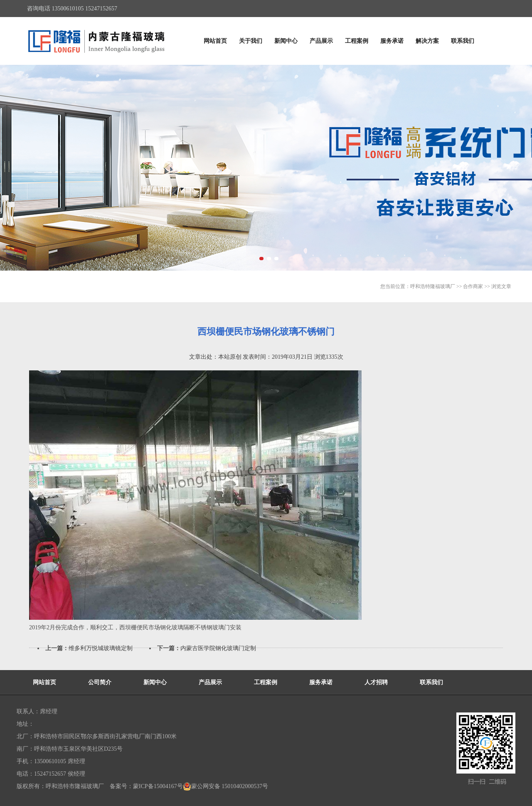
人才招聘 (376, 682)
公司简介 (100, 682)
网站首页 (215, 41)
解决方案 (427, 41)
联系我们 (463, 41)
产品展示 (321, 41)
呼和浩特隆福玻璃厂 (433, 286)
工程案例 (357, 41)
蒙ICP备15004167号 (158, 786)
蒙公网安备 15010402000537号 (226, 786)
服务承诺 (392, 41)
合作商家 (473, 286)
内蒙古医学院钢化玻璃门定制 (218, 648)
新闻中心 (286, 41)
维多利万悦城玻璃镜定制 (101, 648)
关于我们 (251, 41)
